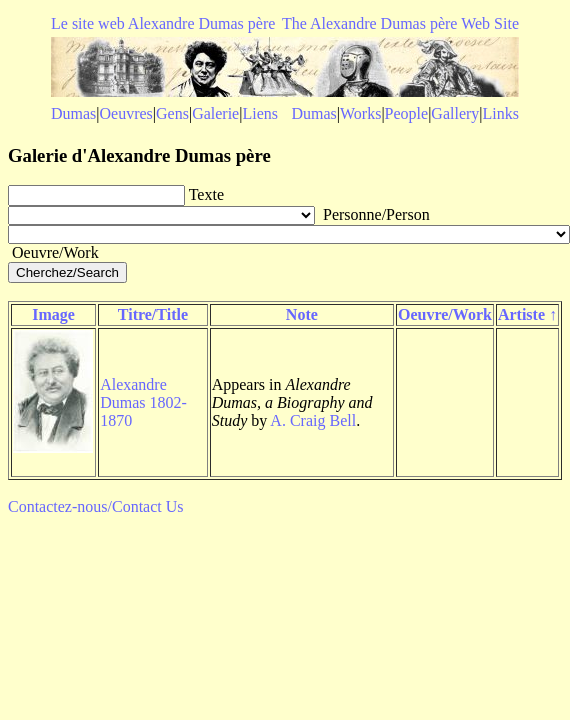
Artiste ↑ (527, 314)
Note (302, 314)
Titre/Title (153, 314)
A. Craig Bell (313, 420)
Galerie (215, 113)
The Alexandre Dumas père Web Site (400, 23)
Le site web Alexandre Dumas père (163, 23)
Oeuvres (126, 113)
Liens (260, 113)
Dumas (73, 113)
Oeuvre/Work (445, 314)
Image (53, 314)
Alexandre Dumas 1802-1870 (143, 402)
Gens (172, 113)
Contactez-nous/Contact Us (96, 506)
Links (501, 113)
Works (360, 113)
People (407, 113)
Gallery (455, 113)
